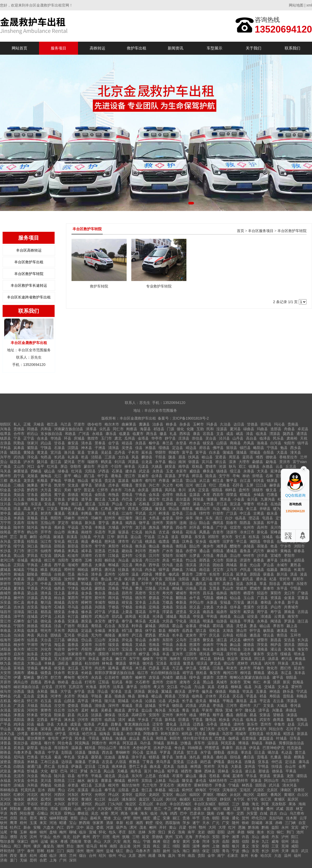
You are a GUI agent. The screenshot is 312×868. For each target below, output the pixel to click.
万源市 (185, 504)
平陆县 (96, 696)
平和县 (212, 616)
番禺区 (276, 795)
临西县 (110, 720)
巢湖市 (123, 635)
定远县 (87, 630)
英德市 (171, 523)
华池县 (56, 438)
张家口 (23, 841)
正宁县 (29, 438)
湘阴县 (255, 541)
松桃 (179, 485)
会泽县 (157, 476)
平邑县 (127, 588)
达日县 (239, 424)
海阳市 (235, 593)
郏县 (95, 579)
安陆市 (168, 555)
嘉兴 (172, 855)
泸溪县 (114, 612)
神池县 (275, 691)
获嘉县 (269, 574)
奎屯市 (53, 738)
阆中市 (120, 509)
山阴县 (69, 701)
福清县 (235, 621)
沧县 (196, 710)
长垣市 (214, 574)
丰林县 (50, 663)
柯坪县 (115, 743)
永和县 (42, 691)
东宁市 (134, 659)
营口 (162, 832)
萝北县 (216, 663)
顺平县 (218, 715)
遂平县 (272, 560)
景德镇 (157, 837)
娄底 (100, 827)
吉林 (142, 832)
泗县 (230, 626)
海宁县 (46, 645)
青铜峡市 (123, 752)
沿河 (189, 485)
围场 (219, 710)
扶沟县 (168, 565)
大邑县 (154, 518)
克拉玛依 (276, 818)
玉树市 (198, 424)
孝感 (64, 841)
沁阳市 (123, 574)
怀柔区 (46, 804)
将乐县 (141, 621)
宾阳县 (147, 780)
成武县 (114, 584)
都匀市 (151, 480)
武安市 (265, 720)
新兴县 (90, 523)
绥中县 (195, 677)
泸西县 (104, 471)
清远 (295, 841)
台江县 (245, 480)
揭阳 (70, 851)
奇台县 (180, 748)
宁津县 (73, 588)
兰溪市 (195, 640)
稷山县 (157, 696)
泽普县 (5, 743)
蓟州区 (187, 790)
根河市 (114, 785)
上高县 (154, 602)
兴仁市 (154, 485)
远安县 (137, 560)
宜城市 (276, 555)
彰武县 (117, 682)
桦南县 (300, 659)
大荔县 (282, 452)
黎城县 (214, 701)
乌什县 (145, 743)
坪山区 (114, 795)
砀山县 (265, 626)
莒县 (203, 588)
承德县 (291, 710)
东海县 (289, 649)
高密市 (141, 593)
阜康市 (227, 748)
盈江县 (56, 462)
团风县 (60, 555)
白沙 (229, 518)
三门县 (60, 640)
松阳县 (242, 635)
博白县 (46, 776)
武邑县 (205, 705)
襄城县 (19, 574)
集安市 (215, 673)
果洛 (292, 804)
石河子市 (293, 729)
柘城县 (19, 570)
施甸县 (46, 476)
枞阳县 (269, 630)
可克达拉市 (175, 729)
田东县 (5, 776)
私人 (17, 424)
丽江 (176, 818)
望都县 (278, 715)
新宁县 (5, 546)
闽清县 (276, 621)
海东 (144, 813)
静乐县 (288, 691)
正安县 (204, 490)
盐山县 (147, 710)
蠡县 (230, 715)
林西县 (247, 785)
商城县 (232, 565)
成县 (230, 434)
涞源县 (292, 715)
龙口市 (289, 593)
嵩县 (196, 579)
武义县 (235, 640)
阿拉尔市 (276, 729)
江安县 (52, 509)
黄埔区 (289, 795)
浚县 (304, 574)
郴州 (153, 827)
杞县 (273, 579)
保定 (206, 851)
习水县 (130, 490)
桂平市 (83, 776)
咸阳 (295, 846)
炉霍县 (73, 499)
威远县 (19, 513)
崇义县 (195, 607)
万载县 (168, 602)
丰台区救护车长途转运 (29, 285)
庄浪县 (184, 438)
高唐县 (228, 584)
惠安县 (87, 621)
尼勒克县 (256, 734)
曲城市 (5, 593)
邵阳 (221, 832)
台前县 (60, 574)
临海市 (5, 640)
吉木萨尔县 (162, 748)
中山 (122, 855)
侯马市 (5, 691)
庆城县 (79, 438)
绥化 (159, 823)
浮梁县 (168, 612)
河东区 (73, 795)
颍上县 (292, 626)
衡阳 (226, 846)
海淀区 (131, 804)
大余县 (222, 607)
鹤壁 (149, 823)
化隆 (190, 429)
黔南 (265, 827)
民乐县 (278, 438)
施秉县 (32, 485)
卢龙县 (103, 724)
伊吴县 (255, 748)
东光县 (174, 710)
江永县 (163, 537)
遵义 (245, 846)
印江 (213, 485)
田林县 (223, 771)
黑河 (114, 813)
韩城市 (174, 452)
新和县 (170, 720)
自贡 (302, 823)
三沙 (236, 804)
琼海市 (32, 523)
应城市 (181, 555)
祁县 (263, 696)
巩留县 (5, 738)
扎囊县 (276, 757)
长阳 (98, 560)
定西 (240, 813)
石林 (269, 476)
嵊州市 (249, 640)
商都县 (46, 785)
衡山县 (154, 546)
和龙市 (232, 668)
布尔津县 (134, 734)
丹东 (275, 837)
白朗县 (19, 766)
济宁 (21, 851)
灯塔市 (90, 682)
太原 (132, 855)
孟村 (85, 710)
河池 (53, 823)
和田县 (161, 738)
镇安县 (208, 443)
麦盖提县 (266, 738)
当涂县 (19, 635)
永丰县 (279, 602)
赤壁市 (191, 551)
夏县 (108, 696)
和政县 (70, 434)
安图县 (205, 668)
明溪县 (208, 621)
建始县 (127, 551)
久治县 (225, 424)
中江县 (245, 513)
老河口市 (7, 560)
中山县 (186, 687)
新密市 (5, 584)
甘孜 (246, 809)
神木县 (87, 448)
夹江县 (251, 509)
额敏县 (214, 734)
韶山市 (195, 546)
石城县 (60, 607)
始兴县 (151, 532)
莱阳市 (276, 593)
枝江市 (50, 560)
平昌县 (63, 504)
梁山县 (32, 593)
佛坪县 (218, 448)
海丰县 (46, 527)
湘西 (139, 823)
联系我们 (292, 48)
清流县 (195, 621)
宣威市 (143, 476)
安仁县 (240, 537)
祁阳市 (213, 537)
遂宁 (196, 823)
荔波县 (123, 480)
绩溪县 (46, 626)
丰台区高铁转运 (29, 250)
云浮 (303, 818)
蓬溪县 (60, 513)
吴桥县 (106, 710)
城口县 (174, 790)
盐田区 (141, 795)
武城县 (5, 588)
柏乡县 (224, 720)
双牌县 (186, 537)
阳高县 (46, 705)
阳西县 (245, 523)
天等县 (223, 766)
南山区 (181, 795)
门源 (171, 429)
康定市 (154, 499)
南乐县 (83, 574)
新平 (68, 476)
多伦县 (201, 780)
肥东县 (164, 635)
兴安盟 (252, 813)
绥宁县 (19, 546)
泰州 (31, 851)
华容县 (269, 541)
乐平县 (154, 612)
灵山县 (123, 776)
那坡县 (264, 771)
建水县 (131, 471)
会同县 (45, 537)
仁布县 (5, 766)
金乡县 (87, 593)
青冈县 (19, 659)
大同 (212, 827)
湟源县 (222, 429)
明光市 (46, 630)
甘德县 (252, 424)
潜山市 (242, 630)
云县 (279, 466)
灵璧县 (242, 626)
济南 (4, 860)
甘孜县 (60, 499)
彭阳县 (67, 752)
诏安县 (252, 616)
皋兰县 (168, 443)
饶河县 (148, 663)
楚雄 (107, 818)
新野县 (96, 570)
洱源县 (133, 462)
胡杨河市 (142, 729)
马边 (216, 509)
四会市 (181, 527)
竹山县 (191, 560)
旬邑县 (46, 457)
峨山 (77, 476)
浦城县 (171, 616)
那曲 (245, 804)
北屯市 (223, 729)
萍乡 (186, 823)
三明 (136, 837)
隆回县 (46, 546)
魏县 (290, 720)
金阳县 (100, 495)
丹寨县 (164, 480)
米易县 (19, 518)
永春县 (60, 621)
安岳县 (50, 504)
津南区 (286, 790)
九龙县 (114, 499)
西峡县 (178, 570)
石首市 (100, 555)
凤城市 (222, 682)
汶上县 (60, 593)
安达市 (272, 654)
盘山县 (77, 682)
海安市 (303, 649)
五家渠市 (238, 729)
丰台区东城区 (205, 804)
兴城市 (168, 677)
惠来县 (117, 523)
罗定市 (63, 523)
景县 (139, 705)
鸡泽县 (19, 724)
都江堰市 (125, 518)
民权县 (56, 570)
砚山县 (50, 471)
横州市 (133, 780)
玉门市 (106, 438)
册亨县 (87, 485)
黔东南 (253, 827)
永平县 (160, 462)
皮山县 (134, 738)
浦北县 (110, 776)
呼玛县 (218, 654)
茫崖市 (79, 424)
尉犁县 (32, 748)
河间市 (32, 710)
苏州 (4, 855)
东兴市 (137, 776)
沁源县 (151, 701)
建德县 (249, 645)
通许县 (261, 579)
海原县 (40, 752)
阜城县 (127, 705)
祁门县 (127, 630)
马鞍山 (5, 846)
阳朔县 (60, 780)
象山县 (235, 645)
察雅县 (134, 762)
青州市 (195, 593)
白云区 (303, 795)
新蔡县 (259, 560)
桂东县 (254, 537)
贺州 (245, 818)
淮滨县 (191, 565)
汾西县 (19, 691)
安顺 (37, 827)
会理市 (168, 495)
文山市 (19, 466)
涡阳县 (164, 626)
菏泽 (206, 841)
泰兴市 (19, 649)
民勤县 (19, 443)
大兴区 (60, 804)
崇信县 (197, 438)
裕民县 (187, 734)
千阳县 (160, 457)
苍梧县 (214, 776)
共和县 (46, 429)
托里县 (200, 734)
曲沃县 (180, 691)
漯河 (133, 827)
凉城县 (19, 785)
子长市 (133, 452)
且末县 (5, 748)
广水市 (168, 551)
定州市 (168, 715)
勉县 (284, 448)
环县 (68, 438)
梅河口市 (230, 673)
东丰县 (300, 673)
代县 (17, 696)
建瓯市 (87, 616)
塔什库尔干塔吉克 (198, 738)
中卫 (167, 809)
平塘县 (69, 480)
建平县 (278, 677)
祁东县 (127, 546)
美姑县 (19, 495)
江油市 (127, 513)
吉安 (23, 837)
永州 (285, 827)
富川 (148, 771)
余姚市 (208, 645)
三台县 (191, 513)
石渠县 (5, 499)
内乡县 (151, 570)
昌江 (219, 518)
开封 (163, 827)
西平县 (60, 565)
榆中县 (154, 443)
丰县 (166, 654)
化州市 (249, 527)
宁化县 (181, 621)
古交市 (60, 705)
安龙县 (73, 485)
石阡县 (238, 485)
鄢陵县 (32, 574)
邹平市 (147, 584)
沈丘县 (127, 565)
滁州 (80, 846)
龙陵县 (32, 476)
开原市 (5, 682)
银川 (236, 846)
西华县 (154, 565)
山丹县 (238, 438)
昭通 (63, 823)
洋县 (4, 452)
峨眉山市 (203, 509)
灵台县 (211, 438)
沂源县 (32, 598)
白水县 (214, 452)
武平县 (46, 616)
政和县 (131, 616)
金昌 (197, 809)
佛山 (245, 851)
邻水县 (262, 504)
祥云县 (221, 462)
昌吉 (274, 813)
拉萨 (76, 837)
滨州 (33, 837)
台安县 (47, 687)
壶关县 (201, 701)
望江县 (201, 630)
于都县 (114, 607)
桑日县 (249, 757)
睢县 (44, 570)
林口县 (206, 659)
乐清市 (100, 645)
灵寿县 (73, 729)
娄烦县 (73, 705)
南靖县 (225, 616)
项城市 (73, 565)
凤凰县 (205, 532)
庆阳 (14, 818)
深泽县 (46, 729)
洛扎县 (195, 757)
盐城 (110, 851)
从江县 (205, 480)
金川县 (252, 499)
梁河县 (69, 462)
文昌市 (19, 523)
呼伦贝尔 (259, 818)
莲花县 (141, 612)
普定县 (89, 490)
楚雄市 (211, 466)
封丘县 (228, 574)
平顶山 (45, 837)
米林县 (32, 762)
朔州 (137, 818)
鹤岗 (187, 809)
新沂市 (131, 654)
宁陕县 (46, 448)
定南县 (154, 607)
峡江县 (5, 607)
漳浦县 (266, 616)
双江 (242, 466)
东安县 (200, 537)
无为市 (96, 635)
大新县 (236, 766)
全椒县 (100, 630)
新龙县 (46, 499)
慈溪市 (195, 645)
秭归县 (110, 560)
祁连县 (159, 429)
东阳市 (168, 640)
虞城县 (5, 570)
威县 (132, 720)
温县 (135, 574)
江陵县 (114, 555)
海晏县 (145, 429)
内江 (60, 827)
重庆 (23, 855)
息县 (179, 565)
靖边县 (191, 448)
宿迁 (166, 841)
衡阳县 (181, 546)
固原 (290, 809)
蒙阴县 (100, 588)
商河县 (114, 598)
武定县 (144, 471)
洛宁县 (157, 579)
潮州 (60, 846)
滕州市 (19, 598)
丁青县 (148, 762)
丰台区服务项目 (261, 231)
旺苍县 (114, 513)
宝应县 (104, 504)
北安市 (80, 659)
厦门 (14, 860)
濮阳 (14, 837)
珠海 (162, 855)
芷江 (14, 537)
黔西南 (84, 823)
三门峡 (290, 823)
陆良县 (211, 476)
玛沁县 (279, 424)
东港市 (235, 682)
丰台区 (161, 804)
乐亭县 (212, 724)
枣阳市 (289, 555)
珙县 (17, 509)
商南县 (235, 443)
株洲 (157, 841)
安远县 (181, 607)
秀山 (61, 790)
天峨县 (122, 771)
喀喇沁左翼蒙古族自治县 (250, 677)
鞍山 (137, 841)
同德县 (32, 429)
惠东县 (154, 527)
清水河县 (290, 785)
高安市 (73, 602)
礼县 (173, 434)
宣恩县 (100, 551)
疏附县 (36, 743)
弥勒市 (76, 466)
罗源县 (289, 621)
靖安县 (127, 602)
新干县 (293, 602)
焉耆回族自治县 (291, 743)
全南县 (141, 607)
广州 (63, 860)
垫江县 (147, 790)
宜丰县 (141, 602)
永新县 (212, 602)
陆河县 (32, 527)
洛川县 (69, 452)
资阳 (74, 818)
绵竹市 (205, 513)
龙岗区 (154, 795)
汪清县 (218, 668)
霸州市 (245, 705)
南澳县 (73, 532)
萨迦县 (77, 766)
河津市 (56, 696)
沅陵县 (86, 537)
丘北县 (291, 466)
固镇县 (56, 635)
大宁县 (66, 691)
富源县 (170, 476)
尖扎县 (105, 429)
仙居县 (32, 640)
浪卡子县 (139, 757)
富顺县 (32, 518)
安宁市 (224, 476)
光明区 (100, 795)
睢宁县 (144, 654)
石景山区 (146, 804)
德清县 (5, 645)
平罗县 (165, 752)
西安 (14, 855)
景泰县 (100, 443)
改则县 (233, 752)
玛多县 (212, 424)
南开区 (46, 795)
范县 (71, 574)
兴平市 (5, 457)
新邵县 (73, 546)
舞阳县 (286, 570)
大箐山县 (34, 663)
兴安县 (19, 780)
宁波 (236, 851)
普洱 (33, 818)
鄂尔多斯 (7, 841)
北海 (189, 837)
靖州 (4, 537)
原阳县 (255, 574)
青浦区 (87, 799)
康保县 (110, 715)
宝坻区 (245, 790)
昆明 (33, 860)
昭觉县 (87, 495)
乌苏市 (227, 734)
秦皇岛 (49, 846)
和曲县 (234, 691)
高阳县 (19, 720)
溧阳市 (104, 654)
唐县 (31, 720)
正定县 (100, 729)
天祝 (304, 438)
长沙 (265, 851)
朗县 (288, 757)
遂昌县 (255, 635)
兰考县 (234, 579)
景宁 (203, 635)
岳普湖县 (249, 738)
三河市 (232, 705)
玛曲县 (262, 429)
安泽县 (116, 691)
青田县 (282, 635)
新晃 (23, 537)
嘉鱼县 (245, 551)
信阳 (245, 841)
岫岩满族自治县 (26, 687)
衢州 (86, 837)
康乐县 (111, 434)
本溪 (267, 682)
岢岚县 (248, 691)
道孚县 (87, 499)
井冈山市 (197, 602)
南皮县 (120, 710)
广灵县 (19, 705)
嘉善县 (73, 645)
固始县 (218, 565)
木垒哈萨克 (142, 748)
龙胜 (290, 776)
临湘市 (214, 541)
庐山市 (276, 607)
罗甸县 (56, 480)
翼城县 (167, 691)
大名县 (62, 724)
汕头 (176, 851)
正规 (27, 424)
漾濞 (232, 462)
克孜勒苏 (279, 804)
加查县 (181, 757)
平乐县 (251, 776)
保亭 (189, 518)
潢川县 (205, 565)
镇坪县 (303, 443)
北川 (152, 513)
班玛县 (266, 424)
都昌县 (46, 612)
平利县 (5, 448)
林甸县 (107, 663)
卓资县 (73, 785)
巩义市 (32, 584)
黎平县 (232, 480)
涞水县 (69, 720)
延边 (90, 827)
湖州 (100, 851)
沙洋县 (262, 555)
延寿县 (114, 668)
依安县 (60, 668)
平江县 (242, 541)
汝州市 (69, 579)
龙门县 (141, 527)
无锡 (23, 860)
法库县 (118, 687)
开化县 (127, 640)
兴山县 (123, 560)
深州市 (114, 705)
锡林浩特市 (218, 780)
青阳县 (96, 626)
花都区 (262, 795)
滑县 (31, 579)
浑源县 (292, 701)
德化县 (46, 621)
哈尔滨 (266, 855)
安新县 (265, 715)
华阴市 (160, 452)
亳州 (116, 837)
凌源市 (208, 677)
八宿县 (121, 762)
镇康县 (254, 466)
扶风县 (194, 457)
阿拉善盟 (27, 813)
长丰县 (178, 635)
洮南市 (19, 673)
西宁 (96, 837)
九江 (265, 841)
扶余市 (60, 673)
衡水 (261, 832)
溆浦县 (58, 537)
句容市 (60, 649)
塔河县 (205, 654)
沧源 (223, 466)
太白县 (123, 457)
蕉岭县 (60, 527)
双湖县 (5, 757)
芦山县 (117, 504)
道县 (175, 537)
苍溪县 (73, 513)
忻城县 (32, 771)
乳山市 (228, 588)
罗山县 (269, 565)
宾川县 (207, 462)
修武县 (174, 574)
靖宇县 (188, 673)
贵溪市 (249, 607)
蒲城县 (228, 452)
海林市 (175, 659)
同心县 (138, 752)
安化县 (60, 541)
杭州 (33, 855)
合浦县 (164, 776)
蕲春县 (299, 551)
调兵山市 (21, 682)
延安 (146, 837)
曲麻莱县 (129, 424)
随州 (236, 823)
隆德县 (94, 752)
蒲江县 (141, 518)
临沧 (154, 813)
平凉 (4, 813)
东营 (152, 832)
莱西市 (73, 598)
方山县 (199, 687)
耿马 (232, 466)
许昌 (245, 837)
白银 (220, 813)
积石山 (32, 434)
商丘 (157, 846)
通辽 (157, 818)
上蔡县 (46, 565)
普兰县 (300, 752)
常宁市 (100, 546)
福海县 (105, 734)
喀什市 (50, 743)
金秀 (302, 766)
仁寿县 (106, 509)
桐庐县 (276, 645)
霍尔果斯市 (36, 738)
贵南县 (293, 424)
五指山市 (48, 523)
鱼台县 (100, 593)
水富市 (181, 471)
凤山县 (109, 771)
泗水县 (46, 593)
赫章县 (275, 485)
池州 (300, 832)
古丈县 (164, 532)
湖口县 (32, 612)
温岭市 (19, 640)
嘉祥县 (73, 593)
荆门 (290, 832)
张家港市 (75, 654)
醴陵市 (235, 546)
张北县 (123, 715)
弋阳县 (208, 598)
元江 (58, 476)
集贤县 (188, 663)
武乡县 (174, 701)
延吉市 (299, 668)
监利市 (127, 555)
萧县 (253, 626)
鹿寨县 (106, 780)
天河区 (5, 799)
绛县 (132, 696)
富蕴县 (118, 734)
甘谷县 (60, 443)
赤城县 (5, 715)
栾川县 (207, 579)
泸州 (285, 837)
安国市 (154, 715)
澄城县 (255, 452)
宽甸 (247, 682)
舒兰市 (56, 677)
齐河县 (46, 588)
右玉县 (46, 701)
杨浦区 (185, 799)
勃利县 (219, 659)
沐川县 (238, 509)
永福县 (5, 780)
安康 (166, 818)
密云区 (19, 804)
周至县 (234, 457)
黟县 (139, 630)
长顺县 (42, 480)
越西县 (46, 495)
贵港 (186, 818)
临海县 (251, 720)
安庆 (216, 841)
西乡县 (296, 448)
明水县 (299, 654)
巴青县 (32, 757)
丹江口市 (152, 560)
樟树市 (87, 602)
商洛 (124, 813)
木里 (206, 495)
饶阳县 (178, 705)
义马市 (232, 570)
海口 (186, 851)
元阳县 (90, 471)
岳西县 (187, 630)
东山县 (239, 616)
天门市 (19, 551)
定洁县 (290, 762)
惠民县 (201, 584)
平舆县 (32, 565)
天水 (206, 823)
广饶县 (303, 593)
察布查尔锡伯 (42, 734)
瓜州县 (130, 438)
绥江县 (235, 471)
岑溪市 (178, 776)
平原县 (32, 588)
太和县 (19, 630)
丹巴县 (127, 499)
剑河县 (259, 480)
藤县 (203, 776)
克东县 (297, 663)
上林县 (160, 780)
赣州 (90, 851)
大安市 (5, 673)
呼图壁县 (212, 748)
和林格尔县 (9, 790)
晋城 (4, 827)
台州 (93, 855)
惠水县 (15, 480)
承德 (241, 832)
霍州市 (297, 687)
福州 (297, 855)
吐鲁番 (258, 809)
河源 (110, 827)
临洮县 (261, 434)
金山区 (114, 799)
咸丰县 (87, 551)
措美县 (208, 757)
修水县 (87, 612)
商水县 (141, 565)
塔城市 (241, 734)
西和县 (185, 434)
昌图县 (36, 682)
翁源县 (123, 532)
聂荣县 (96, 757)
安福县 (225, 602)
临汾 (83, 832)
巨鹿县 (184, 720)
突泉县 (256, 780)
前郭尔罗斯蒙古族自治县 (115, 673)
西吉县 (107, 752)
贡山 (4, 462)
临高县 (240, 518)
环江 (74, 771)
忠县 (135, 790)
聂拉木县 (235, 762)
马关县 (5, 471)
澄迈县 (254, 518)
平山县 (5, 729)
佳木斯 (291, 818)
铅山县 (235, 598)
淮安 (255, 846)
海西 (14, 813)
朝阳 (216, 818)
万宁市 (5, 523)
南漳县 (36, 560)
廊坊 (196, 851)
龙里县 (29, 480)
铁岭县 (63, 682)
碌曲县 (249, 429)
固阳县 (261, 785)
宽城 (229, 710)
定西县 (42, 720)
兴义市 (168, 485)
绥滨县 (202, 663)
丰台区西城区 (180, 804)
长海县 (91, 687)
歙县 (162, 630)
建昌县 (181, 677)
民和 (210, 429)
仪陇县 (147, 509)
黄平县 (46, 485)
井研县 (265, 509)
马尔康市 (21, 504)
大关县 (262, 471)
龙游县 (114, 640)
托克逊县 (294, 748)
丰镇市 (5, 785)
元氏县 (303, 724)
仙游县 (222, 621)
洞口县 (32, 546)
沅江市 (46, 541)
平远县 (73, 527)
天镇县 (32, 705)
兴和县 (32, 785)
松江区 (100, 799)
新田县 (122, 537)
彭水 (42, 790)
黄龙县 (42, 452)
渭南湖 (76, 841)
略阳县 (259, 448)
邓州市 (69, 570)
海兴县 (160, 710)
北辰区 (272, 790)
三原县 (110, 457)
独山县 (83, 480)
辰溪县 (72, 537)
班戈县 (46, 757)
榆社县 (19, 701)
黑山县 (208, 682)
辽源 (237, 809)
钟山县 (159, 771)
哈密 (105, 813)
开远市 (103, 466)
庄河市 (61, 687)
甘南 (128, 809)
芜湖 (285, 846)
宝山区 (158, 799)
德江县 (201, 485)
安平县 (164, 705)
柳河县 (246, 673)
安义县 (195, 612)
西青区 (299, 790)
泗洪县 (289, 645)
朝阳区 (5, 424)
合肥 (43, 860)
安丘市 (154, 593)
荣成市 (242, 588)
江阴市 (191, 654)
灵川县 (46, 780)
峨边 (226, 509)
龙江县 (73, 668)
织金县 (5, 490)
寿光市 (168, 593)
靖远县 (127, 443)
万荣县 (184, 696)
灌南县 (262, 649)
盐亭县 (178, 513)
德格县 (32, 499)
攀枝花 (83, 813)
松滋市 (73, 555)
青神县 (66, 509)
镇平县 (164, 570)
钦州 (4, 823)
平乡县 (143, 720)
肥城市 (255, 588)
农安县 (154, 677)
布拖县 (114, 495)
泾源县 (80, 752)
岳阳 (226, 841)
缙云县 (269, 635)
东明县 (60, 584)
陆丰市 (19, 527)
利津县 (5, 598)
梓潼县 (164, 513)
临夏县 (125, 434)
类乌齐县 (163, 762)
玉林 (23, 832)
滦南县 (225, 724)
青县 (186, 710)
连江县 (303, 621)
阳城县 (123, 701)
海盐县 (60, 645)
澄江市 (130, 476)
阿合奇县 (65, 743)
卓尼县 (303, 429)
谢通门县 (34, 766)
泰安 (176, 841)
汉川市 (154, 555)
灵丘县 (5, 705)
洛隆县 (80, 762)
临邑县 (60, 588)
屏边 (64, 466)
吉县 (91, 691)
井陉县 (114, 729)
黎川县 (46, 602)
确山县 (5, 565)
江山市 (100, 640)
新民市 (105, 687)
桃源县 (151, 541)
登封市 (285, 579)
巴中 (184, 813)
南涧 (182, 462)
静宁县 (170, 438)
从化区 (235, 795)
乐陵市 (302, 584)
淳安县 (262, 645)
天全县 (131, 504)
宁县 (17, 438)
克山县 (5, 668)
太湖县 (228, 630)
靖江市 (32, 649)
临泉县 (32, 630)
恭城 (226, 776)
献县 (95, 710)
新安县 (221, 579)
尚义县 (83, 715)
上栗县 (127, 612)
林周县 (196, 766)
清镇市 (258, 490)
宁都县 (127, 607)
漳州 (80, 851)
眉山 (4, 837)
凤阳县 (73, 630)
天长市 (60, 630)
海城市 (5, 687)
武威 (280, 809)
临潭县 (5, 434)
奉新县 (181, 602)
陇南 (211, 813)
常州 (181, 855)
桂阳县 (32, 541)
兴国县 (100, 607)
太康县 (100, 565)
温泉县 (77, 748)
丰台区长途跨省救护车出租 (29, 297)
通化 (236, 818)
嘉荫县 (77, 663)
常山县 (141, 640)
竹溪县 (178, 560)
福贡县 (15, 462)
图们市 (286, 668)
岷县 (240, 434)
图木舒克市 (257, 729)
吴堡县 (127, 448)
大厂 (257, 705)
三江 (71, 780)
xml (309, 5)
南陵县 (110, 635)
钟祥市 (249, 555)
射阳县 (168, 649)
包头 (112, 832)
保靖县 (178, 532)
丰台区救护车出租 (29, 262)
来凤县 (73, 551)
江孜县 (104, 766)
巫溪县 (83, 790)
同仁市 (118, 429)
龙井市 (245, 668)
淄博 (196, 846)
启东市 (19, 654)
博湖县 (244, 743)
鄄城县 (73, 584)
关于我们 (253, 48)
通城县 (232, 551)
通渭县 (302, 434)
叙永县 (272, 513)
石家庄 (233, 855)
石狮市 (19, 621)
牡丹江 (15, 827)
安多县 (83, 757)
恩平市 (19, 532)
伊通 (17, 677)
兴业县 (32, 776)
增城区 (222, 795)
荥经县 (171, 504)
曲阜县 (19, 593)
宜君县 (221, 457)
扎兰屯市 (150, 785)
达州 (231, 832)
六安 (117, 841)
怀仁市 (32, 701)
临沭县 (87, 588)
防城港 (257, 823)
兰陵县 (151, 588)
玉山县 (249, 598)
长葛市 (299, 570)
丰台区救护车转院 (29, 274)
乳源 (112, 532)
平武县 (141, 513)
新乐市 (252, 724)
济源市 (245, 560)
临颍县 (272, 570)
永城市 (282, 565)
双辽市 (5, 677)
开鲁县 (220, 785)
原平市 (194, 691)
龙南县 (168, 607)
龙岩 (201, 832)
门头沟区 (115, 804)
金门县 (32, 621)
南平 (191, 832)
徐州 (112, 855)
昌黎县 (116, 724)
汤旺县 (63, 663)
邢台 (70, 846)
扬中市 (73, 649)
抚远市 (233, 659)
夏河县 (235, 429)
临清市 (214, 584)
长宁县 (39, 509)
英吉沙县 (21, 743)
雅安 (43, 818)
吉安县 (32, 607)
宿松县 (214, 630)
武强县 (191, 705)
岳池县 (276, 504)
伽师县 (234, 738)
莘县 (263, 584)
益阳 (275, 827)
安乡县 (201, 541)
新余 (27, 827)
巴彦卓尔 (197, 813)
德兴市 (141, 598)
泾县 (58, 626)
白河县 (276, 443)
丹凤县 (249, 443)
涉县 (50, 724)
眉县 (182, 457)
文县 (220, 434)
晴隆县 (127, 485)
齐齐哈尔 (202, 837)
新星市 (127, 729)
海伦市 (245, 654)
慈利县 (110, 541)
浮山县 (103, 691)
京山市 (235, 555)
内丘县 (238, 720)
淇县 (294, 574)
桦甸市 (69, 677)
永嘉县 (181, 645)
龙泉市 (191, 635)
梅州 (63, 832)
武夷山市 (102, 616)
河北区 (32, 795)
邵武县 (117, 616)
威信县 (195, 471)
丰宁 (239, 710)
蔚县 (71, 715)
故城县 (151, 705)
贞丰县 (114, 485)
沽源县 (96, 715)
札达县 (287, 752)
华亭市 (157, 438)
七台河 (89, 809)
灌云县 (276, 649)
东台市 (141, 649)
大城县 (282, 705)
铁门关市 (207, 729)
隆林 (198, 771)
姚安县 (170, 466)
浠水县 (5, 555)
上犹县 (208, 607)
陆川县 (60, 776)
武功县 (19, 457)
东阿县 (251, 584)
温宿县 (213, 743)
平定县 (265, 701)
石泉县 (60, 448)
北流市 (19, 776)
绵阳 (176, 846)
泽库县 (91, 429)
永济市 (69, 696)
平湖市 (32, 645)
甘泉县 (93, 452)
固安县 (19, 710)
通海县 (116, 476)
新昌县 (276, 640)
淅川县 (137, 570)
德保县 (277, 771)
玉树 (4, 809)
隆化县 (250, 710)
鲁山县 (106, 579)
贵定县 (110, 480)
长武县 (60, 457)
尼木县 (169, 766)
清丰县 (96, 574)
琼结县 (235, 757)
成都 (43, 855)
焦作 (57, 837)
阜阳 (265, 846)
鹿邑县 (87, 565)
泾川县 (224, 438)
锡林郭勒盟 (58, 818)
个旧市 (116, 466)
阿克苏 (56, 813)
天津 (285, 851)
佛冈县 (218, 523)
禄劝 (246, 476)
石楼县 (223, 687)
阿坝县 (198, 499)
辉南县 (259, 673)
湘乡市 (208, 546)
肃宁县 (133, 710)
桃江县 (73, 541)
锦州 (43, 832)
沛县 (156, 654)
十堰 (14, 832)
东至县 (123, 626)
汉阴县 (73, 448)
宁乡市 (286, 546)
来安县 (114, 630)
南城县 (60, 602)
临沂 (53, 855)
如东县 (32, 654)
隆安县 (187, 780)
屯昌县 (268, 518)
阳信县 (187, 584)
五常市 (87, 668)
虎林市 (243, 663)
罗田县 (32, 555)
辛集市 (279, 724)
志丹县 (120, 452)
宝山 (73, 823)
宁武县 (302, 691)
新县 (243, 565)
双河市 (192, 729)
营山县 (174, 509)
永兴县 (5, 541)
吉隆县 (250, 762)
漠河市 (232, 654)
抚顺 (126, 837)
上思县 (151, 776)
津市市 (123, 541)
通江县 (90, 504)
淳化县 (32, 457)
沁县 (162, 701)
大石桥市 (142, 682)
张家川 (32, 443)
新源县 (302, 734)
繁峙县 (5, 696)
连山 (193, 523)
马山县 (174, 780)
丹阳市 (87, 649)
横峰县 (222, 598)
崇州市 (83, 518)
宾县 (166, 668)
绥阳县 (217, 490)
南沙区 (249, 795)
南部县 (187, 509)
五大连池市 (63, 659)
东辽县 (286, 673)
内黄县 (19, 579)
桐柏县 (83, 570)
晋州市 (266, 724)
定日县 (90, 766)
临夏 (227, 809)
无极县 (19, 729)
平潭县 (249, 621)
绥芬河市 (190, 659)
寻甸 (236, 476)
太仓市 (46, 654)
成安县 (76, 724)
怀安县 (46, 715)
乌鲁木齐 (143, 851)
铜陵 (251, 832)
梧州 (23, 823)
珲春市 (259, 668)
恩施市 (154, 551)
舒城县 (205, 626)
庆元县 (214, 635)
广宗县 (157, 720)
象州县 (19, 771)
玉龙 (170, 471)
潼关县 (296, 452)
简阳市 (56, 518)
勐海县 (271, 462)
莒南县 (114, 588)
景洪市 (285, 462)
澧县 (176, 541)
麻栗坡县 (21, 471)
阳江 (295, 837)
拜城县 (159, 743)
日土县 (260, 752)
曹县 (135, 584)
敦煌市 (93, 438)
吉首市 (218, 532)
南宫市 (96, 720)
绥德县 (164, 448)
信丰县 (235, 607)
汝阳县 (184, 579)
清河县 (74, 734)
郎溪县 (83, 626)
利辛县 (137, 626)
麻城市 (272, 551)
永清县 (5, 710)
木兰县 (141, 668)
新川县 (282, 574)
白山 (283, 813)
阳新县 (232, 560)
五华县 (87, 527)
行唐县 (87, 729)
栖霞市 (249, 593)
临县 (248, 687)
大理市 (244, 462)
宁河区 (214, 790)
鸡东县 (256, 663)
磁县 (41, 724)
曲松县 (222, 757)
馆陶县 (302, 720)
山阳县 (222, 443)
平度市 (87, 598)
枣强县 (218, 705)
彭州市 (110, 518)
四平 (70, 827)
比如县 (110, 757)
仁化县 (137, 532)
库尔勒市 (61, 748)
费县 (139, 588)
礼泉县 (73, 457)
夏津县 (19, 588)
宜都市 (77, 560)
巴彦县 (154, 668)
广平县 (5, 724)
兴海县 (5, 429)
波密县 (5, 762)
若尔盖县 (183, 499)
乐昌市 (100, 532)
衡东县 (141, 546)
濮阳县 (46, 574)
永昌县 (141, 443)
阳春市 (232, 523)
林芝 (300, 809)
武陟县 (147, 574)
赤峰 (279, 823)
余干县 (195, 598)
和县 (294, 630)
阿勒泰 (15, 809)
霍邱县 (218, 626)
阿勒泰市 (151, 734)
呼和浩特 (7, 851)
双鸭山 (69, 813)
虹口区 (198, 799)
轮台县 (46, 748)
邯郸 (41, 851)
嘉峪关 (95, 818)
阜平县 (56, 720)
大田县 (168, 621)
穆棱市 (148, 659)
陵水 (199, 518)
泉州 (244, 855)
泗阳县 (303, 645)
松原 (129, 823)
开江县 (222, 504)
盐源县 (195, 495)
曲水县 (155, 766)
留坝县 (232, 448)
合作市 (19, 434)
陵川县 (110, 701)
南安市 (293, 616)
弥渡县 (194, 462)
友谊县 (175, 663)
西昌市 (218, 495)
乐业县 (237, 771)
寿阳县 (275, 696)
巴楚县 (220, 738)
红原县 (168, 499)
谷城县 (23, 560)
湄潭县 (157, 490)
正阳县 (19, 565)
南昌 (191, 855)
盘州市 (244, 490)
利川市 (141, 551)
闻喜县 (170, 696)
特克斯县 (274, 734)
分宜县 (262, 607)
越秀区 (32, 799)
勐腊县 (258, 462)
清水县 (87, 443)
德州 (34, 841)
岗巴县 (206, 762)
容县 (44, 518)
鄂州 (202, 827)
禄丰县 (130, 466)
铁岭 (245, 823)
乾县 (85, 457)
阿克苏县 (228, 743)
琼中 (179, 518)
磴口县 (87, 785)
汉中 (80, 827)
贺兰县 (192, 752)
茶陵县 (262, 546)
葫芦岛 (121, 827)
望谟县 (100, 485)
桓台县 (60, 598)
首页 (240, 231)
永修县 (73, 612)
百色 (206, 818)
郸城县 (114, 565)
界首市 (278, 626)
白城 (264, 813)
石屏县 (117, 471)
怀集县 (208, 527)
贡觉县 (179, 762)
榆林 (33, 832)
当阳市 (63, 560)
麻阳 (33, 537)
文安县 (269, 705)
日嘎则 (66, 809)
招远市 (262, 593)
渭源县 (275, 434)
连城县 (32, 616)
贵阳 (201, 855)
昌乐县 (208, 593)
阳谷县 (275, 584)
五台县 (29, 696)
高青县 (46, 598)
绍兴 (102, 855)
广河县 (84, 434)
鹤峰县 (60, 551)
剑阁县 (87, 513)
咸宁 (305, 827)
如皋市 (5, 654)
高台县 (251, 438)
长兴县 (303, 640)
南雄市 (87, 532)
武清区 (259, 790)
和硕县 (257, 743)
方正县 (178, 668)
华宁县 (103, 476)
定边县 (178, 448)
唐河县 (110, 570)
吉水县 (19, 607)
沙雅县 (186, 743)
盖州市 (158, 682)
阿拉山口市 (107, 748)
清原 (277, 682)
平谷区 (32, 804)
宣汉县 (235, 504)
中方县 (99, 537)
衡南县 (168, 546)
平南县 (96, 776)
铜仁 (280, 832)
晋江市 (5, 621)
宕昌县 (208, 434)
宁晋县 (197, 720)
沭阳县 (5, 649)
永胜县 (158, 471)
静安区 (225, 799)
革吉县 (246, 752)
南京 (295, 851)
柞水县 (195, 443)
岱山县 (87, 640)
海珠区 (19, 799)
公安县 (141, 555)
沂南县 (191, 588)
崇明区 (60, 799)
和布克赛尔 (170, 734)
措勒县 (219, 752)
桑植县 (96, 541)
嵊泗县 (73, 640)
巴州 (4, 818)
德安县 (60, 612)
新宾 (287, 682)
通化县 (273, 673)
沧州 (137, 846)
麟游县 (147, 457)
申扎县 (69, 757)
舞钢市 (83, 579)
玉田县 (185, 724)
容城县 (5, 720)
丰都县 (160, 790)
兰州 (73, 855)
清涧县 (114, 448)
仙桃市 (46, 551)
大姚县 (157, 466)
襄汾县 (153, 691)
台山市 (60, 532)
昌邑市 (127, 593)
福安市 (235, 612)
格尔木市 (112, 424)
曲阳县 (242, 715)
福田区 (195, 795)
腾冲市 (5, 476)
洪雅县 (93, 509)
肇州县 (134, 663)
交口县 (172, 687)
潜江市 (32, 551)
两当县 (152, 434)
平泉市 (207, 710)
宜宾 (295, 827)
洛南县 (262, 443)
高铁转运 (97, 48)
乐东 (209, 518)
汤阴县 (42, 579)
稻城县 (245, 495)
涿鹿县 (19, 715)
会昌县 (87, 607)
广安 (226, 823)
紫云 (58, 490)
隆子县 (168, 757)
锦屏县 (272, 480)
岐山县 (207, 457)
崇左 (23, 818)
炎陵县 (249, 546)
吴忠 (95, 813)
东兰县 (95, 771)
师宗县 (197, 476)
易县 (253, 715)
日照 (106, 837)
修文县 (271, 490)
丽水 (54, 841)
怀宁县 (255, 630)
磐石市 (42, 677)
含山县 (5, 635)
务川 (182, 490)
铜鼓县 (114, 602)
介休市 (211, 696)
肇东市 (259, 654)
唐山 (129, 851)
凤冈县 (170, 490)
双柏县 (197, 466)
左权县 (5, 701)
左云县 (278, 701)
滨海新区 (230, 790)
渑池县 (259, 570)
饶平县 (144, 523)
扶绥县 (277, 766)
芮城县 (83, 696)
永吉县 (96, 677)
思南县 (224, 485)
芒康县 (94, 762)
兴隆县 (277, 710)
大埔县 (114, 527)
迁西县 (198, 724)
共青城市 (291, 607)
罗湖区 (208, 795)
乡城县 (259, 495)
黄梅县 (286, 551)
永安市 (100, 621)
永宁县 (206, 752)
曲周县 (278, 720)
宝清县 (161, 663)
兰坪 (304, 457)
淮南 (181, 832)
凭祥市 (209, 766)
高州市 (262, 527)
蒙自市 (89, 466)
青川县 (100, 513)
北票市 (222, 677)
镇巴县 (245, 448)
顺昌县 (185, 616)
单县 (125, 584)
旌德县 (32, 626)
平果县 (291, 771)
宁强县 (272, 448)
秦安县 (73, 443)
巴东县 (114, 551)
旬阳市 (289, 443)
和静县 (271, 743)
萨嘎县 (219, 762)
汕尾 (4, 832)
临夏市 (138, 434)
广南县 (5, 466)
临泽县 (265, 438)
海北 (255, 804)
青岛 (226, 851)
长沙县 (5, 551)
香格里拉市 (288, 457)
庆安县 (5, 659)
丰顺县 (100, 527)
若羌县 (19, 748)
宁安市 (161, 659)
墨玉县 (148, 738)
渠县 (197, 504)
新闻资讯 (175, 48)
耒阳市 (114, 546)
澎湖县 (19, 612)
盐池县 (152, 752)
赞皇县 (32, 729)
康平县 (132, 687)
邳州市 (117, 654)
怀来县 (32, 715)
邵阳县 (60, 546)
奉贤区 (73, 799)
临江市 (143, 673)
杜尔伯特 (92, 663)
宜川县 (56, 452)
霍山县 (178, 626)
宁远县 (149, 537)
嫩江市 (121, 659)
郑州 (275, 851)
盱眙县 (235, 649)
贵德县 (19, 429)
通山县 (205, 551)
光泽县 (158, 616)
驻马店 (92, 846)
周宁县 (262, 612)
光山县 (255, 565)
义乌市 (181, 640)
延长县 (147, 452)
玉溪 (33, 823)
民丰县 (80, 738)
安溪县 (73, 621)
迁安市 (158, 724)
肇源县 (121, 663)
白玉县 (19, 499)
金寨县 (191, 626)
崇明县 (258, 476)
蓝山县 (136, 537)
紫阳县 (32, 448)
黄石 (172, 832)
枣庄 (122, 832)
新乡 (255, 841)
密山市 (229, 663)
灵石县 (224, 696)
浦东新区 (129, 799)
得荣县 (232, 495)
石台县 (110, 626)
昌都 (27, 809)
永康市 (154, 640)
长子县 (187, 701)
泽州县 (96, 701)
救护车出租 (137, 48)
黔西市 (32, 490)
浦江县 (222, 640)
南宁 (221, 855)
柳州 (206, 846)
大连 (278, 855)
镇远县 (5, 485)
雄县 (193, 715)
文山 (117, 818)
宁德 (147, 841)
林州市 (5, 579)
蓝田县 (248, 457)
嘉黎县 (123, 757)
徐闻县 (5, 532)
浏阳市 (299, 546)
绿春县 (63, 471)
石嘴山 (42, 813)
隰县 (54, 691)
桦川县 (287, 659)
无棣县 (174, 584)
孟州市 (110, 574)
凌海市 (185, 682)
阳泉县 (60, 715)
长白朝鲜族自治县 (165, 673)
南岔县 (19, 663)
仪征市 (114, 649)
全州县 (32, 780)
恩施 (242, 827)
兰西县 (32, 659)
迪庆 (138, 809)
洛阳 (157, 851)
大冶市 (218, 560)
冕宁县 (60, 495)
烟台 (83, 855)
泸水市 (29, 462)
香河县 (296, 705)
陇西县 (288, 434)
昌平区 (73, 804)
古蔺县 (259, 513)
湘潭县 (222, 546)
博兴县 (160, 584)
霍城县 (19, 738)
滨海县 (195, 649)
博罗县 (168, 527)
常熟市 (90, 654)
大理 (222, 827)
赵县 (291, 724)
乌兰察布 (297, 813)
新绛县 (143, 696)
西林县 (210, 771)
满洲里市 (184, 785)
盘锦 (53, 832)
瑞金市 (46, 607)
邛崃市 (69, 518)
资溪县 (276, 598)
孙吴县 (94, 659)
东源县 (259, 523)
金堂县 (168, 518)
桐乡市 (19, 645)
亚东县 (263, 762)
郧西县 (205, 560)
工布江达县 (50, 762)
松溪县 (144, 616)
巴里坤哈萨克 (274, 748)
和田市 (175, 738)
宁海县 (222, 645)
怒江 (158, 809)
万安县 (239, 602)
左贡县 (107, 762)
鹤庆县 (106, 462)
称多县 (171, 424)
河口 (31, 466)
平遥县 (251, 696)
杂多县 (185, 424)
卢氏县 (245, 570)
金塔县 (143, 438)
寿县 (31, 635)
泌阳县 (299, 560)
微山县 (114, 593)
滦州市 (239, 724)
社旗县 (123, 570)
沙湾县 (23, 734)
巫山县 (96, 790)
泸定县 (141, 499)
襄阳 (236, 841)
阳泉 (226, 818)
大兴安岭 (105, 809)
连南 (183, 523)
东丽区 (5, 795)
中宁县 (53, 752)
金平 (41, 466)
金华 (211, 855)
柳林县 (236, 687)
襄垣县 (242, 701)
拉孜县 (63, 766)
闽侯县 (5, 626)
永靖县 (97, 434)
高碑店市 (139, 715)
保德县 (221, 691)
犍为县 (278, 509)
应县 (58, 701)
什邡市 (218, 513)
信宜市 (235, 527)
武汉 (305, 851)
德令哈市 (95, 424)
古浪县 (5, 443)
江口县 (261, 485)
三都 (4, 480)
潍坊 (63, 855)
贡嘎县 (262, 757)
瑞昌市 (5, 612)
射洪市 (46, 513)
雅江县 (100, 499)
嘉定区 (144, 799)
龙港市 (87, 645)
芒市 (81, 462)
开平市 (46, 532)
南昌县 (208, 612)
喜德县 (73, 495)
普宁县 (104, 523)
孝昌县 (222, 555)
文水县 (283, 687)
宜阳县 (170, 579)
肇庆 (37, 846)
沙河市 (83, 720)
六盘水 (49, 827)
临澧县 (164, 541)
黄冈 (186, 841)
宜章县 (19, 541)
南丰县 (32, 602)
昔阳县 (288, 696)
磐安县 (208, 640)
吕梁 (183, 827)
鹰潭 (14, 823)
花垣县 (191, 532)
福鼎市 (222, 612)
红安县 (46, 555)
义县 (197, 682)
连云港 (125, 846)
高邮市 (100, 649)
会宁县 (114, 443)
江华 (111, 537)
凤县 (135, 457)
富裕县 (19, 668)
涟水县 (249, 649)
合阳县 (269, 452)
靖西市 (186, 771)
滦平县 (264, 710)
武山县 (46, 443)
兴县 (258, 687)
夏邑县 (296, 565)
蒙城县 (151, 626)
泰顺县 (127, 645)
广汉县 (232, 513)
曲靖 (265, 837)
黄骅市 (46, 710)
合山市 (290, 766)
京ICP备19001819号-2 (191, 418)
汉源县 (158, 504)
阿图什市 (99, 743)
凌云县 (250, 771)
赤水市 (116, 490)
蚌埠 (103, 846)
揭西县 (131, 523)
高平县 (83, 701)
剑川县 (120, 462)
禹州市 (5, 574)
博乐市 (125, 748)
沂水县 (164, 588)
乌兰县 (66, 424)
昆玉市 (158, 729)
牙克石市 (167, 785)
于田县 (94, 738)
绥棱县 (286, 654)
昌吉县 (241, 748)
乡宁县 (79, 691)
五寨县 (261, 691)
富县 (81, 452)
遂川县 (252, 602)
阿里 (265, 804)
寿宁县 (276, 612)
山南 (77, 809)
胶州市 (100, 598)
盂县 (253, 701)
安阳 (216, 837)
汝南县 (286, 560)
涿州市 (181, 715)
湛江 (166, 846)
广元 (216, 823)
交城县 (270, 687)
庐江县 (137, 635)
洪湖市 (87, 555)
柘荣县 (249, 612)
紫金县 (5, 527)
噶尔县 (273, 752)
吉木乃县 (7, 734)
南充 (127, 841)
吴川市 (276, 527)
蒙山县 (191, 776)
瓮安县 (96, 480)
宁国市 (19, 626)
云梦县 (195, 555)
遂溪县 (282, 630)
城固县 (15, 452)
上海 (53, 860)
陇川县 (42, 462)
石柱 (71, 790)
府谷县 (205, 448)
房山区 (100, 804)
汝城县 (268, 537)
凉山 (84, 818)
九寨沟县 (268, 499)
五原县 (100, 785)
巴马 (64, 771)
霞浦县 (5, 616)
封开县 (195, 527)
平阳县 (168, 645)
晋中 (226, 837)
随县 (179, 551)
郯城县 (178, 588)
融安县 (93, 780)
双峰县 (276, 532)
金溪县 (289, 598)
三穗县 (19, 485)
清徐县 (100, 705)
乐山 (255, 837)
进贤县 (181, 612)
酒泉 (110, 823)
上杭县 (60, 616)
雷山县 (191, 480)
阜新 (129, 682)
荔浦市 (238, 776)
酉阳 (51, 790)
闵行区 (171, 799)
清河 (122, 720)
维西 (259, 457)
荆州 (27, 846)
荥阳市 (19, 584)
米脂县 (151, 448)
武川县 (274, 785)
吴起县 (106, 452)
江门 (60, 851)
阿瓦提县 (130, 743)
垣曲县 (120, 696)
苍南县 (154, 645)
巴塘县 (272, 495)
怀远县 (83, 635)
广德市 (69, 626)
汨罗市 (228, 541)
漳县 (250, 434)
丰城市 (100, 602)
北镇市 (171, 682)
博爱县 (160, 574)
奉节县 (110, 790)
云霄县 (279, 616)
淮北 (67, 837)
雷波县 (5, 495)
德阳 (211, 832)
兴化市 (46, 649)
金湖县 (222, 649)
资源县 (265, 776)
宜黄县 (303, 598)
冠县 (240, 584)
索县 (58, 757)
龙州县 (250, 766)
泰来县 (46, 668)
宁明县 (263, 766)
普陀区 (212, 799)
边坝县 (67, 762)
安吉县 (289, 640)
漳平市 (19, 616)
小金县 (239, 499)
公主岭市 (112, 677)
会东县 (154, 495)
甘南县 (32, 668)
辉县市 (187, 574)
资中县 (5, 513)
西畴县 (36, 471)
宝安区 (168, 795)
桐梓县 (231, 490)
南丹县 (136, 771)
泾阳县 (96, 457)
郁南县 (77, 523)
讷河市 (270, 663)
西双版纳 (173, 823)
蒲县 (31, 691)
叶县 (118, 579)
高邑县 (60, 729)
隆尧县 (211, 720)
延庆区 (293, 799)
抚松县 (201, 673)
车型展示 (214, 48)
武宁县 (100, 612)
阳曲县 (87, 705)
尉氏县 (248, 579)
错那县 (154, 757)
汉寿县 (187, 541)
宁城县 (234, 785)
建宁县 (114, 621)
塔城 (54, 809)
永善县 (249, 471)
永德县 (268, 466)
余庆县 (143, 490)
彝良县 (208, 471)
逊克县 (107, 659)
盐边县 (5, 518)
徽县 (163, 434)
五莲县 (214, 588)
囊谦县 (144, 424)
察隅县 (299, 757)
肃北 (118, 438)
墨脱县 (19, 762)
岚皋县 (19, 448)
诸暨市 (262, 640)
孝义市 (159, 687)
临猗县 (197, 696)
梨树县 (29, 677)
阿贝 (118, 809)
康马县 (304, 762)
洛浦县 (121, 738)
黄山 (173, 827)
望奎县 (46, 659)
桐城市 (174, 630)
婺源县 (154, 598)
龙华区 (127, 795)
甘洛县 (32, 495)
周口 (17, 846)
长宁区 (239, 799)
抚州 (169, 837)
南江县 (77, 504)
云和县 (228, 635)
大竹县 (208, 504)
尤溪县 (154, 621)
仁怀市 (103, 490)
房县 (166, 560)
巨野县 (100, 584)
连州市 (158, 523)
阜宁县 (181, 649)
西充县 (133, 509)
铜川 (217, 809)
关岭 (68, 490)
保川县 (130, 579)
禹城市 (288, 584)
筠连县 (5, 509)
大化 (44, 771)
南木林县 (119, 766)
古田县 (303, 612)
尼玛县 (19, 757)
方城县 (191, 570)
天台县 (46, 640)
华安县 (198, 616)
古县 (128, 691)
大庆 (107, 841)
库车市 (199, 743)
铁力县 (5, 663)
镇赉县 (46, 673)
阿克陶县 (82, 743)
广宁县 (222, 527)
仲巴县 (277, 762)
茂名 (143, 827)
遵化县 (171, 724)
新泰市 (269, 588)
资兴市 (227, 537)
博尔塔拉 (41, 809)
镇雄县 (222, 471)
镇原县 (5, 438)
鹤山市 (32, 532)
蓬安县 (160, 509)
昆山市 (60, 654)
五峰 (88, 560)
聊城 (73, 832)
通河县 (127, 668)
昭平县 (173, 771)
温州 (288, 855)
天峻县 (39, 424)
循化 (180, 429)
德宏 (147, 818)
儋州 (270, 809)
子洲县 (100, 448)
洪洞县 (140, 691)
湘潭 (236, 837)
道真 (192, 490)
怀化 (102, 832)
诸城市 (181, 593)
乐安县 (5, 602)
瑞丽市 (93, 462)
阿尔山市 (271, 780)
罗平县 (184, 476)
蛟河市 (83, 677)
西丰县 (50, 682)
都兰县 (52, 424)
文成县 (141, 645)
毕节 (196, 818)
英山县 (19, 555)
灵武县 (179, 752)
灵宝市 (218, 570)
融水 (81, 780)
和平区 (87, 795)
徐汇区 (266, 799)
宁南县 (141, 495)
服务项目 (58, 48)
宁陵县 (32, 570)
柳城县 (120, 780)
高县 (27, 509)
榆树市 (141, 677)
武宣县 (5, 771)
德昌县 (181, 495)
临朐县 (222, 593)
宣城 (93, 832)
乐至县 (36, 504)
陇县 (172, 457)
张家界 (98, 823)
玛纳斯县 (195, 748)
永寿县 (262, 621)
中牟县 (46, 584)
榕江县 (218, 480)
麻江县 (178, 480)
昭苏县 (289, 734)
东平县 (282, 588)
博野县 (205, 715)
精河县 (90, 748)
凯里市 (60, 485)
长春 (254, 855)
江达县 (192, 762)
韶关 (132, 832)
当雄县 (182, 766)
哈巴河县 (89, 734)
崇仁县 (19, 602)
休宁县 (151, 630)
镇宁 (77, 490)
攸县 (274, 546)
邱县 (31, 724)
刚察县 (132, 429)
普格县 (127, 495)
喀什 (230, 813)
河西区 (60, 795)
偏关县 (207, 691)
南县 (85, 541)
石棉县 (144, 504)
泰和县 (266, 602)
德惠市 (127, 677)
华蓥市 (249, 504)
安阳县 (56, 579)
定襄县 (42, 696)
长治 (270, 832)
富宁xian (300, 462)
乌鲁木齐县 (23, 752)
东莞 (255, 851)
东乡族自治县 (51, 434)
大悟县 (208, 555)
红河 (232, 827)
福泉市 (137, 480)
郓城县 (87, 584)
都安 (54, 771)
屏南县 (289, 612)
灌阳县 (302, 776)
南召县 (205, 570)
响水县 (208, 649)
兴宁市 (127, 527)
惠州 (142, 855)
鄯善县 (5, 752)
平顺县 (228, 701)
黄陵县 (29, 452)
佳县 (139, 448)
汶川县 (5, 504)
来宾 (43, 823)
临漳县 (89, 724)
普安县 (141, 485)
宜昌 (147, 846)
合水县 (42, 438)
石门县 (137, 541)
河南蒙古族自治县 (69, 429)
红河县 (52, 466)
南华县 (184, 466)
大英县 (32, 513)
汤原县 (273, 659)
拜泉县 (283, 663)
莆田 (186, 846)
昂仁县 (50, 766)
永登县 (181, 443)
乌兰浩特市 (290, 780)
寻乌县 (73, 607)
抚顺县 (298, 682)
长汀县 (73, 616)
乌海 (164, 813)
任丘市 (60, 710)
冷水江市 (247, 532)
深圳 (73, 860)
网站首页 (19, 48)
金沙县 (19, 490)
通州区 (87, 804)
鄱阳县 (181, 598)
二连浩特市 (239, 780)
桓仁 (257, 682)
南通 (152, 855)
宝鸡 (179, 837)
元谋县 (143, 466)
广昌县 (262, 598)
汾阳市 (145, 687)
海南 (302, 804)
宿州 (285, 841)
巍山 (172, 462)
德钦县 (271, 457)
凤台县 (42, 635)
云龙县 (147, 462)
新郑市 (298, 579)
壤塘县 (212, 499)
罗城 (84, 771)
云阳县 (123, 790)
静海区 (201, 790)
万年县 (168, 598)
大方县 (46, 490)
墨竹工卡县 (138, 766)
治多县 (158, 424)
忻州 (192, 827)
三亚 (275, 846)
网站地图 (296, 5)
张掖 (134, 813)
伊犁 (127, 818)
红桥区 (19, 795)
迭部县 (276, 429)
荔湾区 (46, 799)
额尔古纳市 (131, 785)
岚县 (211, 687)
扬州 (166, 851)
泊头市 (73, 710)
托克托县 (28, 790)
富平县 (187, 452)
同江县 (260, 659)
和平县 (272, 523)
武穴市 (259, 551)
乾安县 (73, 673)
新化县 (262, 532)
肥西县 (151, 635)
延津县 (276, 471)
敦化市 (272, 668)
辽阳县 (104, 682)
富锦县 (246, 659)
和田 (148, 809)
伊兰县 (191, 668)
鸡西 (174, 813)
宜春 (196, 841)
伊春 (177, 809)
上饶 (216, 846)
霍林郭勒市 (203, 785)
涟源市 (232, 532)
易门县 (89, 476)
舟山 (97, 841)
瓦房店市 (76, 687)
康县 (197, 434)
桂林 (50, 851)
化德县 (60, 785)
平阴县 (127, 598)
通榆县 (32, 673)
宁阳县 (296, 588)
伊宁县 (61, 734)
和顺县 (302, 696)
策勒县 (107, 738)
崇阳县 (218, 551)
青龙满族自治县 (137, 724)
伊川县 (143, 579)
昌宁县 (19, 476)
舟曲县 (289, 429)
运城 (44, 841)
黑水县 (225, 499)
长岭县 (87, 673)
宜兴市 (178, 654)
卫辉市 (201, 574)
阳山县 (205, 523)
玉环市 (296, 635)
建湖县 (154, 649)
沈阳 (216, 851)
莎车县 (295, 738)
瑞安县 (114, 645)
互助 (200, 429)
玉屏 (250, 485)
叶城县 (282, 738)
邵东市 (87, 546)
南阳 (113, 846)
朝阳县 (291, 677)
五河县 (69, 635)
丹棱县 (79, 509)
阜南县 (5, 630)
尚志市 (100, 668)
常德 (87, 841)
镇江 (120, 851)
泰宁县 (127, 621)
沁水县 (137, 701)
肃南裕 (292, 438)
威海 (275, 841)
